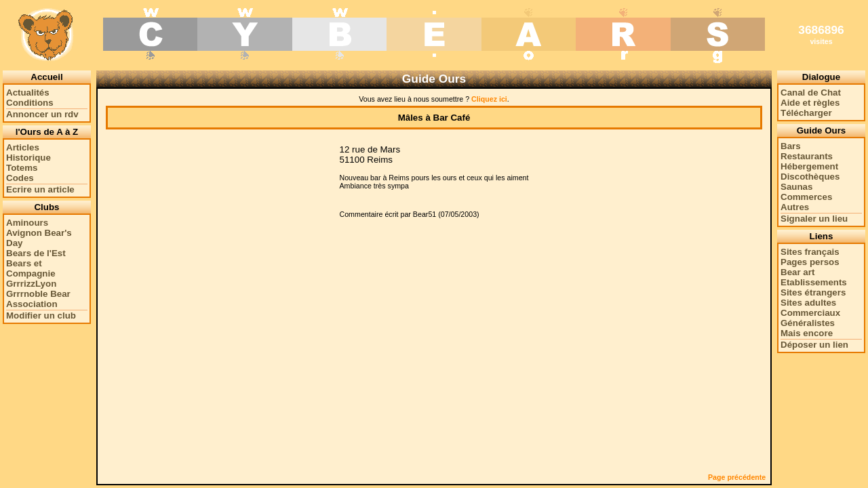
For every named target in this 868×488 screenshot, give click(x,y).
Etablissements (814, 282)
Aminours (27, 223)
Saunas (796, 187)
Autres (795, 207)
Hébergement (809, 166)
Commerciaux (810, 313)
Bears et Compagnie (31, 268)
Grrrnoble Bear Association (38, 299)
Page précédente (737, 477)
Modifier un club (41, 316)
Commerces (806, 197)
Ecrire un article (40, 189)
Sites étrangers (813, 292)
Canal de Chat (811, 93)
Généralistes (808, 323)
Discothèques (810, 177)
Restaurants (807, 156)
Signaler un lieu (814, 219)
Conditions (30, 103)
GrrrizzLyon (31, 284)
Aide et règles (810, 103)
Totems (22, 168)
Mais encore (807, 333)
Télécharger (806, 113)
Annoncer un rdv (42, 114)
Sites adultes (808, 303)
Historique (28, 158)
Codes (20, 178)
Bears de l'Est (36, 253)
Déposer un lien (814, 345)
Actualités (28, 93)
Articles (23, 147)
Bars (791, 146)
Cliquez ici (489, 99)
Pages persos (810, 262)
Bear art (797, 272)
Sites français (810, 252)
